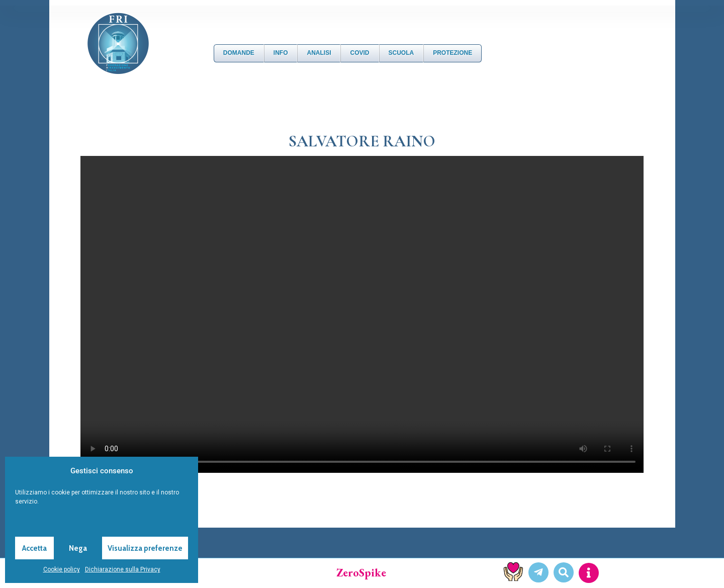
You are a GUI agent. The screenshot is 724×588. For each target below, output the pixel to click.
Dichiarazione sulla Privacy (123, 569)
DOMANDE (239, 53)
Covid (359, 53)
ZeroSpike (361, 573)
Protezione (452, 53)
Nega (78, 548)
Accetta (34, 548)
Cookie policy (62, 569)
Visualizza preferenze (145, 548)
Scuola (401, 53)
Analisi (319, 53)
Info (281, 53)
